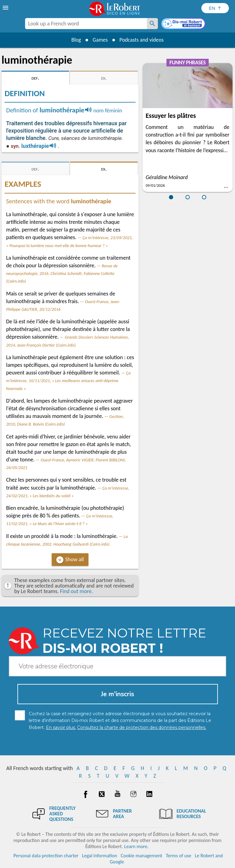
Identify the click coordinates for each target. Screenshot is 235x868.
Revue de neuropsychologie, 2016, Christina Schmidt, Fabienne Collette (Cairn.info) (62, 273)
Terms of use (179, 856)
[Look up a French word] (152, 24)
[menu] (6, 8)
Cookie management (142, 856)
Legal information (100, 856)
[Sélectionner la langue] (215, 8)
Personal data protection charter (46, 856)
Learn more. (136, 846)
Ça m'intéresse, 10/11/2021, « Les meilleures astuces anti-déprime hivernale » (68, 381)
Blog (75, 40)
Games (100, 40)
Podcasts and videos (142, 40)
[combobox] (86, 24)
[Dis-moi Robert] (184, 24)
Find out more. (76, 591)
